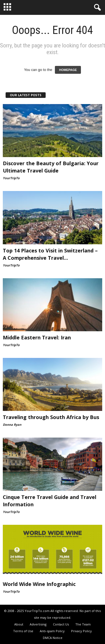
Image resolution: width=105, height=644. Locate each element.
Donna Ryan (12, 425)
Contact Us (61, 624)
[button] (96, 8)
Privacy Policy (81, 631)
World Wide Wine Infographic (39, 584)
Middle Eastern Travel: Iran (37, 337)
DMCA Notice (53, 638)
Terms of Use (23, 631)
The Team (83, 624)
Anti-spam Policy (52, 631)
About (19, 624)
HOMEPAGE (68, 70)
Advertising (38, 624)
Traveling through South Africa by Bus (51, 417)
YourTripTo (11, 178)
